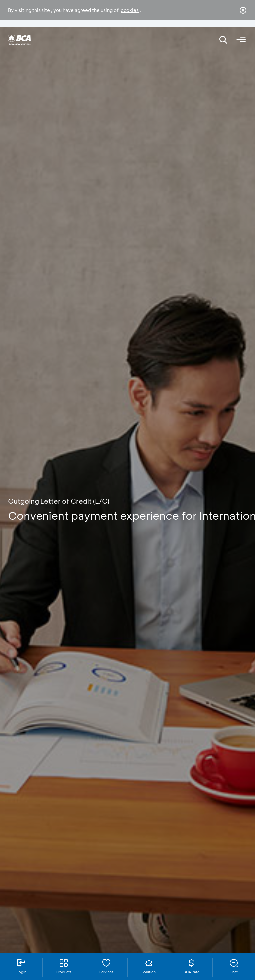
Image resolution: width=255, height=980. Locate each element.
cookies (130, 10)
